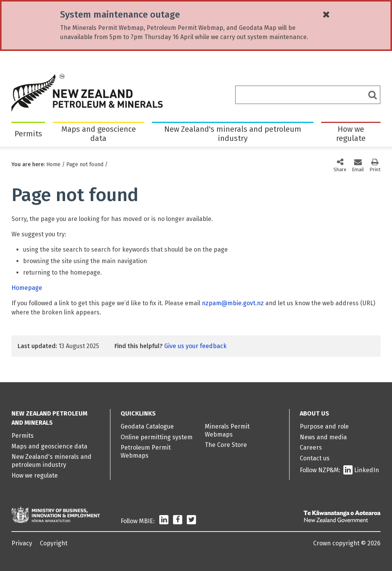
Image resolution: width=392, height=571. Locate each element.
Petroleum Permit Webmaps (146, 452)
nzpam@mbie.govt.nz (233, 303)
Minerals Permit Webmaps (227, 430)
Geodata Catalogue (147, 426)
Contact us (315, 458)
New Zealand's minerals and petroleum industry (233, 134)
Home (53, 164)
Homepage (27, 288)
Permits (28, 134)
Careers (311, 447)
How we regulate (351, 134)
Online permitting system (157, 437)
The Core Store (226, 445)
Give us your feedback (195, 346)
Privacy (22, 543)
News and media (323, 437)
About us (314, 413)
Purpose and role (324, 426)
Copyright (54, 543)
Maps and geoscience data (99, 134)
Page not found (85, 164)
